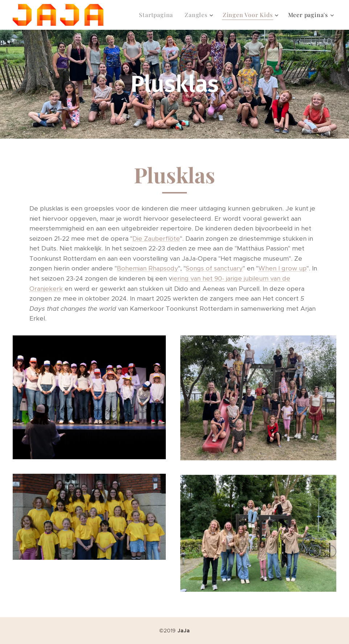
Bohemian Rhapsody (147, 268)
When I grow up (282, 268)
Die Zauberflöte (156, 239)
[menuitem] (158, 15)
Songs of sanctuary (214, 268)
